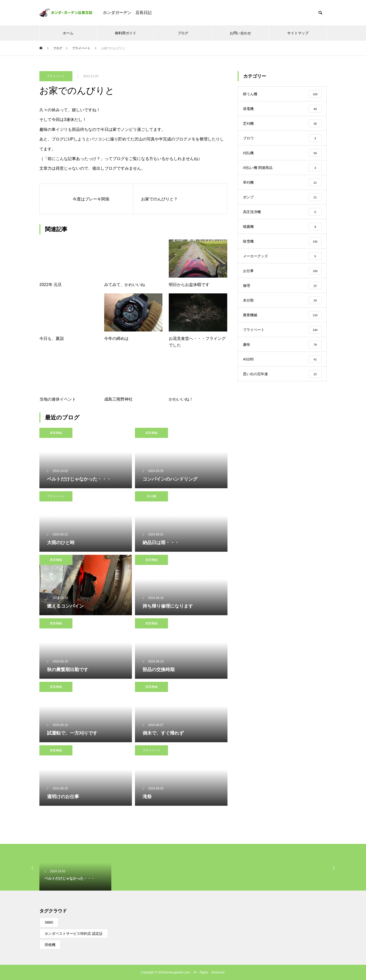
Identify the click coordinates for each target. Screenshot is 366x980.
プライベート (56, 76)
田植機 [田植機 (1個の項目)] (50, 945)
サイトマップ (298, 33)
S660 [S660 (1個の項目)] (49, 922)
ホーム (68, 33)
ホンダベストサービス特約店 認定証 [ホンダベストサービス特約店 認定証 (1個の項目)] (74, 934)
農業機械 (56, 433)
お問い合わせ (240, 33)
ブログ (183, 33)
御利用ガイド (126, 33)
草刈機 (151, 496)
